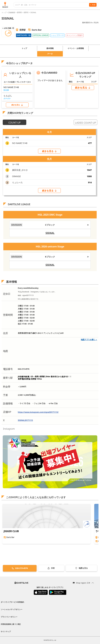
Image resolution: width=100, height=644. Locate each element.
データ (50, 54)
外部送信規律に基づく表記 (11, 624)
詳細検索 (12, 12)
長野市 (26, 12)
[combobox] (52, 5)
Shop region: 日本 (83, 583)
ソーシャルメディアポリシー (12, 609)
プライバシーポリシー (9, 617)
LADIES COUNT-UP (85, 123)
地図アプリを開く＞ (89, 340)
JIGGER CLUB (11, 531)
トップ (4, 12)
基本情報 (50, 48)
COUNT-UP (15, 123)
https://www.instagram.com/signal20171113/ (38, 412)
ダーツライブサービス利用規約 (12, 602)
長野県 (19, 12)
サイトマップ (6, 631)
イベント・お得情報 (76, 48)
